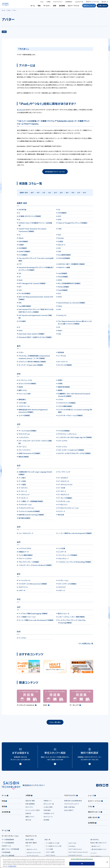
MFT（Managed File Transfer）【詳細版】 (32, 284)
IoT (20, 278)
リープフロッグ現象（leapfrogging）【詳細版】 (33, 615)
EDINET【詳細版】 (24, 252)
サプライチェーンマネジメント (67, 435)
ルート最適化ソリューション (27, 618)
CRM (60, 230)
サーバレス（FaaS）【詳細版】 (27, 432)
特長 (39, 6)
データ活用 (22, 482)
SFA (59, 310)
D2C (60, 236)
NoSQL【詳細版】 (64, 288)
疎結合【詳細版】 (24, 458)
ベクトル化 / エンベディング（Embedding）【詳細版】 (75, 563)
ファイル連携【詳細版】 (26, 556)
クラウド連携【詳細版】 (65, 407)
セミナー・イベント (73, 6)
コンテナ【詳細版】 (24, 416)
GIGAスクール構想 (64, 268)
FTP (20, 265)
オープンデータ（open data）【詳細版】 (31, 366)
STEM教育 (22, 322)
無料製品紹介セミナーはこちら (55, 173)
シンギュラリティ (24, 438)
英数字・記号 (24, 194)
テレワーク (61, 512)
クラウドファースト (24, 407)
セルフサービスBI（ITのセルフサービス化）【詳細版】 (74, 454)
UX (59, 328)
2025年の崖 (22, 211)
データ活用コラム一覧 (86, 644)
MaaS (21, 281)
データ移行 (22, 479)
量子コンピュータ (64, 615)
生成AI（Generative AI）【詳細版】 (29, 454)
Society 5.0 (62, 316)
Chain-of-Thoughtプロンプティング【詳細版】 (73, 224)
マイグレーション (63, 581)
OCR (20, 291)
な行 (55, 194)
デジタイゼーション (64, 502)
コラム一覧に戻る (55, 723)
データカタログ (63, 479)
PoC (60, 294)
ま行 (67, 194)
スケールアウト (63, 442)
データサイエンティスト (65, 486)
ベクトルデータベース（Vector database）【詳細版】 (35, 566)
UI (19, 328)
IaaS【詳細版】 (63, 274)
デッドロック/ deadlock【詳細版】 (29, 512)
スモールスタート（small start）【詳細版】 (71, 451)
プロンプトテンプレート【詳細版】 (29, 563)
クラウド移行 (23, 404)
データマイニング (24, 496)
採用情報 (68, 2)
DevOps (61, 239)
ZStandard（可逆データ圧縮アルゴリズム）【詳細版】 (35, 338)
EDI (59, 249)
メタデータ (22, 591)
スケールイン (23, 448)
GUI (20, 274)
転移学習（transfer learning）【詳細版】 (31, 516)
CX (19, 236)
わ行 (84, 194)
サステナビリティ (58, 2)
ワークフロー (23, 639)
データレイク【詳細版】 (65, 499)
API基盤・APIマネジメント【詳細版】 (30, 217)
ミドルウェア (62, 588)
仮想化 (60, 381)
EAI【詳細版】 (23, 249)
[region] (55, 862)
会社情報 (62, 6)
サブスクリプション (24, 435)
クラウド (61, 401)
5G (59, 211)
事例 (55, 6)
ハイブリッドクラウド (25, 549)
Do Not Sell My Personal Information (82, 859)
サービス (46, 6)
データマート (62, 492)
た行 (50, 194)
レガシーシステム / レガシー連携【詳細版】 (71, 618)
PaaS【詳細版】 (63, 291)
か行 (38, 194)
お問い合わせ (103, 6)
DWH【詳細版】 (23, 242)
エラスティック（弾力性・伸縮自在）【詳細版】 (32, 363)
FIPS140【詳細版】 (64, 259)
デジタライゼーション (25, 506)
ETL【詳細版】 (23, 256)
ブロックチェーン (63, 560)
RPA (20, 304)
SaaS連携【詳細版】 (25, 307)
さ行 (44, 194)
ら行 (79, 194)
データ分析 (62, 489)
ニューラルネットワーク (26, 534)
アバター (21, 353)
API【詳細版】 (62, 214)
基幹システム (23, 391)
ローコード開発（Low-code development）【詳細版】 (36, 621)
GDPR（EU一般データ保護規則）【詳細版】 (71, 265)
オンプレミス (21, 111)
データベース (23, 492)
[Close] (107, 862)
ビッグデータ (62, 553)
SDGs (60, 307)
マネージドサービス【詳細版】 (67, 585)
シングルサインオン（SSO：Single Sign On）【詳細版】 (75, 438)
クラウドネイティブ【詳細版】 (67, 404)
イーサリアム (62, 357)
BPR (60, 221)
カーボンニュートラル (25, 381)
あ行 (32, 194)
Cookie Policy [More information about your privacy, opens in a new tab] (12, 866)
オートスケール (63, 363)
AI (19, 214)
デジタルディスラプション (26, 509)
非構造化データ (24, 553)
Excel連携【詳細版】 (64, 256)
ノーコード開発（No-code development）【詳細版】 (75, 534)
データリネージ (23, 499)
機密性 (60, 391)
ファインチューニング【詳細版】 (68, 556)
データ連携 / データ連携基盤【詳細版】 (31, 502)
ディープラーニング (64, 473)
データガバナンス (64, 482)
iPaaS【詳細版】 (63, 278)
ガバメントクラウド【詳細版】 (27, 385)
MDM (60, 281)
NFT (20, 288)
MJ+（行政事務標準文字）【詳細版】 (69, 284)
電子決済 (61, 516)
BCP (60, 217)
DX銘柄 (21, 246)
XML (60, 335)
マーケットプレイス (24, 581)
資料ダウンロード (89, 6)
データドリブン (23, 489)
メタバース (61, 591)
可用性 (60, 385)
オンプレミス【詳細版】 (65, 366)
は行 (61, 194)
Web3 (60, 332)
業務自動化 (22, 401)
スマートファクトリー (25, 451)
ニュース (92, 796)
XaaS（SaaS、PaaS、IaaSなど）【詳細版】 (31, 335)
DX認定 (61, 242)
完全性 (21, 388)
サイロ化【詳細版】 (64, 432)
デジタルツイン (63, 506)
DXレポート (62, 246)
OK (82, 864)
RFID (60, 298)
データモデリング (63, 496)
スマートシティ (63, 448)
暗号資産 (61, 353)
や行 (73, 194)
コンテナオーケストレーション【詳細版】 (70, 416)
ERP (60, 252)
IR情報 (49, 2)
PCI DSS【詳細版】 (24, 294)
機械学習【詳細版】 (64, 388)
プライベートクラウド (25, 560)
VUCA (20, 332)
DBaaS (21, 239)
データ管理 (22, 486)
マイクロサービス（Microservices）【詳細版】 (33, 585)
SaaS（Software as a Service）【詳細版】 (72, 304)
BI (19, 221)
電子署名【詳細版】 (24, 519)
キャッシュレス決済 (25, 395)
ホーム (33, 6)
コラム (42, 2)
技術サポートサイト (92, 2)
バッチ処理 (62, 549)
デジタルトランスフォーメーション (68, 509)
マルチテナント (23, 588)
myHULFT (78, 2)
